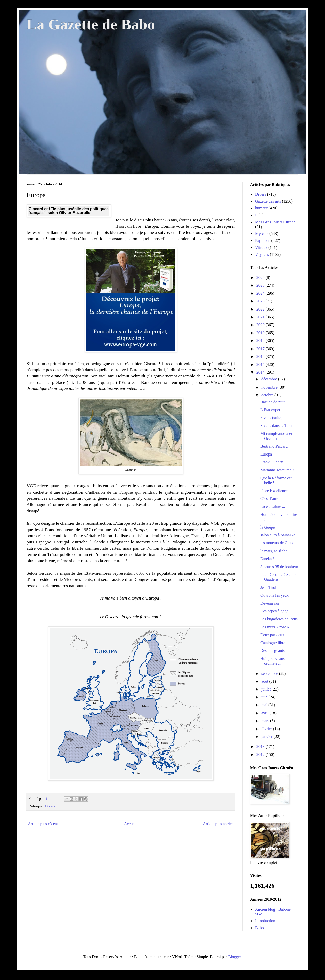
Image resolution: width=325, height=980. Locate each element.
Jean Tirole (269, 587)
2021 (261, 317)
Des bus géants (272, 651)
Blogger (234, 957)
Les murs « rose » (275, 627)
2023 (261, 301)
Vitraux (261, 248)
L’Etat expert (271, 410)
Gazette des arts (268, 201)
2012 (261, 755)
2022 (261, 309)
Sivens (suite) (271, 418)
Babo (259, 928)
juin (265, 697)
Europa (266, 454)
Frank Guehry (272, 462)
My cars (262, 234)
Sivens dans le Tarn (276, 425)
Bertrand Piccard (274, 446)
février (267, 729)
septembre (270, 673)
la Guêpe (267, 527)
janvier (267, 737)
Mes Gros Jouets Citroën (275, 222)
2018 (261, 341)
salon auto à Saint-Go (278, 535)
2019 (261, 333)
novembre (270, 387)
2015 (261, 364)
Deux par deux (272, 635)
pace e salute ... (273, 507)
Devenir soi (270, 603)
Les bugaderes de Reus (279, 619)
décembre (270, 379)
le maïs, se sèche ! (275, 551)
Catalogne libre (273, 643)
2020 (261, 325)
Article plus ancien (218, 824)
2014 (261, 372)
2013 (261, 746)
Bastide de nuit (272, 402)
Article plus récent (43, 824)
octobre (268, 395)
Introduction (265, 921)
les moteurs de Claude (278, 543)
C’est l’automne (273, 498)
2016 (261, 357)
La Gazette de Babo (91, 24)
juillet (266, 689)
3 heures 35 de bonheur (279, 567)
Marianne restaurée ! (277, 470)
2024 (261, 293)
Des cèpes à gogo (274, 611)
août (265, 681)
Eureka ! (267, 559)
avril (265, 713)
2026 (261, 277)
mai (265, 705)
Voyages (262, 254)
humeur (261, 208)
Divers (50, 806)
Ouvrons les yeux (274, 595)
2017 (261, 349)
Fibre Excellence (274, 491)
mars (266, 721)
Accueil (131, 824)
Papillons (263, 240)
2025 (261, 285)
